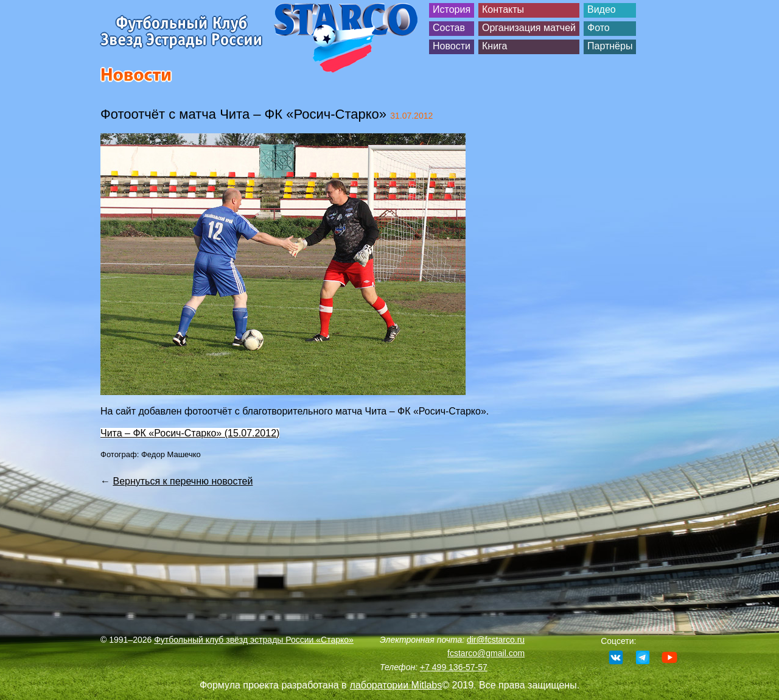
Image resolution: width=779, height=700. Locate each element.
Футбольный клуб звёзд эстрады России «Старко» (254, 640)
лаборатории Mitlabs (396, 685)
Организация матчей (529, 28)
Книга (494, 46)
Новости (452, 46)
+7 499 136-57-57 (454, 667)
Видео (602, 9)
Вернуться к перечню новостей (183, 481)
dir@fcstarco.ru (496, 640)
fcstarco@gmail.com (486, 653)
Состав (449, 28)
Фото (599, 28)
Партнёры (610, 46)
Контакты (503, 9)
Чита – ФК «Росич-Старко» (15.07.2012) (190, 433)
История (452, 9)
